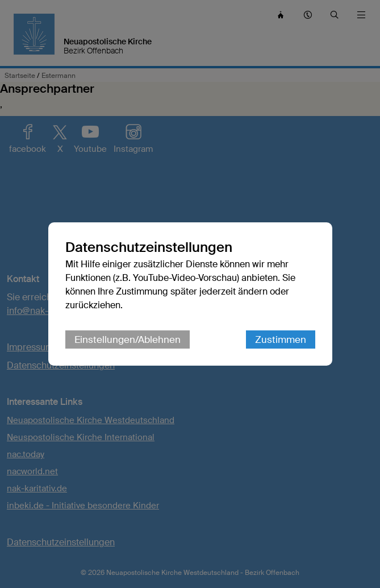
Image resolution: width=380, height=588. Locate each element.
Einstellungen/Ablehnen (128, 339)
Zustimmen (281, 339)
